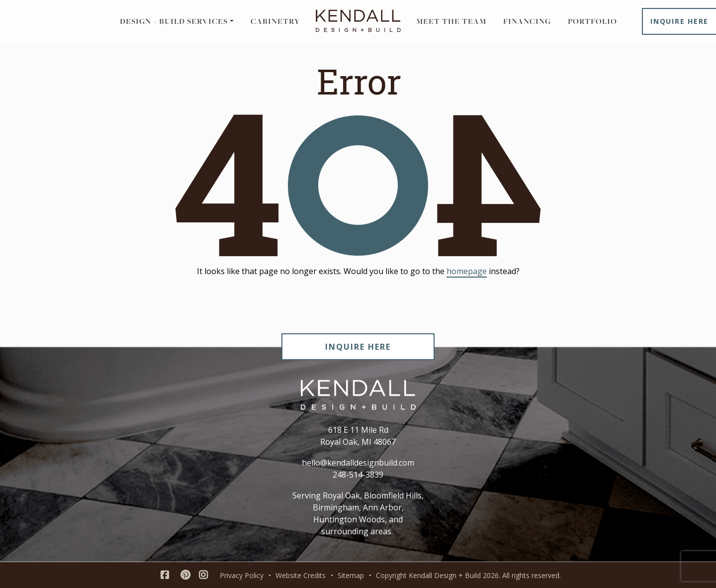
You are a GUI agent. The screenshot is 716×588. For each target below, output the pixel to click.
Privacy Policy (242, 575)
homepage (467, 271)
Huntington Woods (349, 519)
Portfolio (592, 21)
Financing (527, 21)
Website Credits (301, 575)
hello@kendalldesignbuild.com (358, 463)
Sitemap (351, 575)
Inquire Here (679, 21)
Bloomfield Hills (393, 495)
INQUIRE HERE (358, 347)
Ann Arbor (382, 507)
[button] (177, 21)
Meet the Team (451, 21)
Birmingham (336, 507)
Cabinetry (275, 21)
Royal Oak (341, 495)
